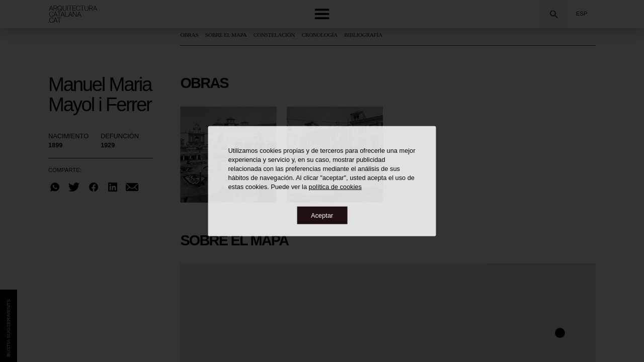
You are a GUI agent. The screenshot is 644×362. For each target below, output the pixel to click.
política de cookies (335, 186)
